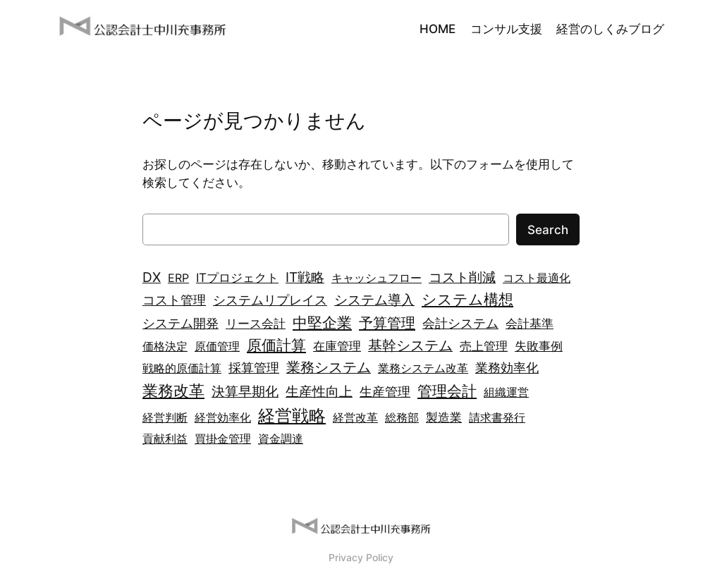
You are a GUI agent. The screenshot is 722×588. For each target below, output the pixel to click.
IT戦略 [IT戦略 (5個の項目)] (305, 277)
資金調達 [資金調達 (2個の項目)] (281, 439)
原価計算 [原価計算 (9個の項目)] (276, 345)
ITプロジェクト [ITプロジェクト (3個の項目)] (237, 277)
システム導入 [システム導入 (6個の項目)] (374, 300)
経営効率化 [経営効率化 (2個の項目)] (223, 417)
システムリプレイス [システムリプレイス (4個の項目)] (270, 300)
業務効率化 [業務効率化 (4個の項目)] (507, 368)
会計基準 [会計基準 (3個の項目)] (530, 323)
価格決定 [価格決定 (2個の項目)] (165, 346)
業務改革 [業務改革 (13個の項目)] (173, 390)
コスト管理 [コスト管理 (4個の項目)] (174, 300)
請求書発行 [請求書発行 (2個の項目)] (497, 417)
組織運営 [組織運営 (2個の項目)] (506, 392)
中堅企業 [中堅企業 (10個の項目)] (322, 322)
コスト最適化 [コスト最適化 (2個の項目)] (537, 278)
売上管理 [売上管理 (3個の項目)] (484, 346)
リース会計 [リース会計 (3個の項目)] (256, 323)
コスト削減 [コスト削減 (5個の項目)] (462, 277)
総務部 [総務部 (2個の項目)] (402, 417)
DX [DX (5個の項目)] (152, 277)
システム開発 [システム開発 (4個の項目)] (180, 323)
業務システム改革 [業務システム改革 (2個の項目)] (423, 368)
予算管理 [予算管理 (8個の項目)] (387, 323)
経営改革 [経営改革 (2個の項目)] (355, 417)
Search (548, 230)
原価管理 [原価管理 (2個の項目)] (217, 346)
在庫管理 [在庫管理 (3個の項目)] (337, 346)
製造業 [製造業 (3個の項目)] (444, 417)
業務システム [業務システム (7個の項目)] (329, 367)
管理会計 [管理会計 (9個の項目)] (447, 391)
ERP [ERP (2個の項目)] (178, 278)
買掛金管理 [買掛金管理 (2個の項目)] (223, 439)
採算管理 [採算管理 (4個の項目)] (254, 368)
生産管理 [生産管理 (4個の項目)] (385, 392)
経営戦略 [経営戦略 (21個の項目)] (292, 416)
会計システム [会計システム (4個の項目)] (460, 323)
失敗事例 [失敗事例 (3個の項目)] (539, 346)
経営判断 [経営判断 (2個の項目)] (165, 417)
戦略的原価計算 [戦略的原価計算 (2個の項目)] (182, 368)
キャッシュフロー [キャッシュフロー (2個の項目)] (377, 278)
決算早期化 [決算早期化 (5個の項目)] (245, 392)
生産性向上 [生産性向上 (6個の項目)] (319, 391)
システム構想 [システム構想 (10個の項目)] (467, 299)
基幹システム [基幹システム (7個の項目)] (410, 345)
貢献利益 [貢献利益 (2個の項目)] (165, 439)
